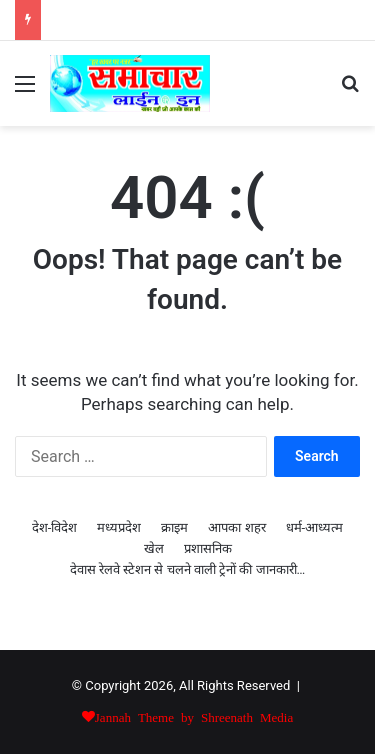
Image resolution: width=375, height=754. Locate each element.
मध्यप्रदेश (119, 527)
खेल (154, 548)
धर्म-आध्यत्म (315, 527)
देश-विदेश (55, 527)
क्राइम (174, 527)
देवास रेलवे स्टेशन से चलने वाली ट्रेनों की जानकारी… (188, 569)
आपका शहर (236, 527)
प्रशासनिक (208, 548)
